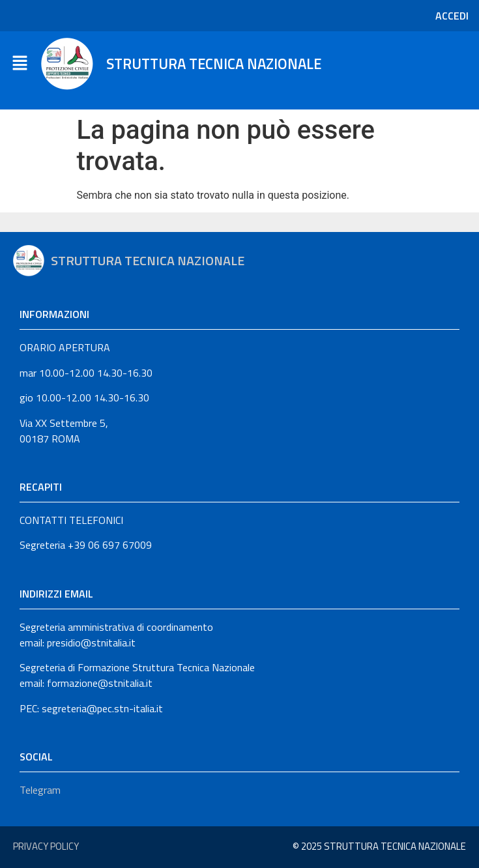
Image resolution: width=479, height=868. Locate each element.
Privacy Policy (46, 846)
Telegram (40, 790)
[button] (20, 64)
